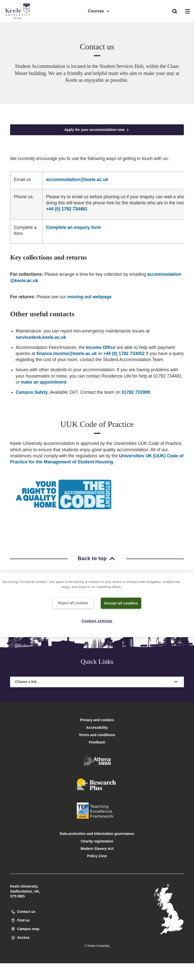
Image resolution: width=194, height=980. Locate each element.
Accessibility (19, 25)
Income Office (101, 347)
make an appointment (44, 382)
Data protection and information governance (97, 834)
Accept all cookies (121, 603)
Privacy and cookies (97, 720)
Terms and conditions (97, 735)
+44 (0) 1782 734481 (67, 209)
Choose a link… (97, 682)
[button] (175, 10)
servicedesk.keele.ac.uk (41, 337)
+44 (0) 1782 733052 (124, 354)
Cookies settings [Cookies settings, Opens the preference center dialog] (97, 621)
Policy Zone (97, 856)
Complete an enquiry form (74, 227)
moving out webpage (90, 297)
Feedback (97, 742)
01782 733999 (136, 392)
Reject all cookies (73, 603)
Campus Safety (32, 392)
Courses (99, 10)
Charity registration (97, 841)
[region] (97, 605)
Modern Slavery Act (97, 849)
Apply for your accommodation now (97, 130)
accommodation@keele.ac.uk (77, 180)
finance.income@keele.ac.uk (67, 354)
